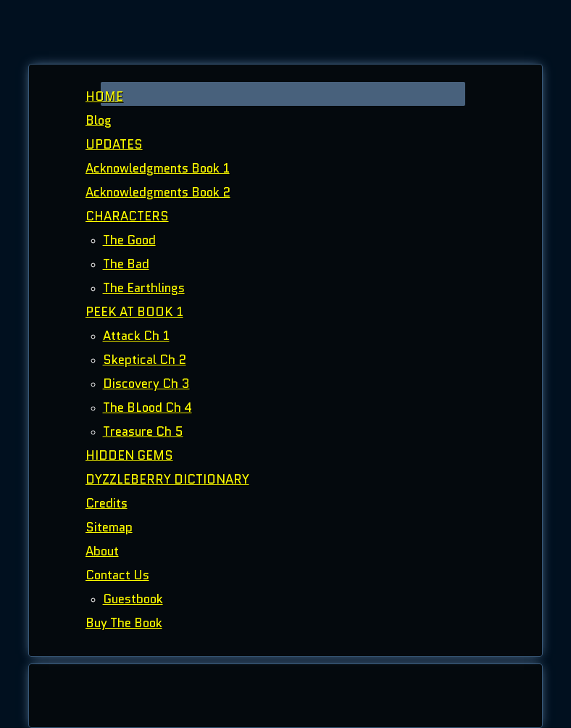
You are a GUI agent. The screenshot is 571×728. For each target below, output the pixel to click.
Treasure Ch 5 (143, 431)
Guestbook (133, 599)
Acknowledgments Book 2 (158, 192)
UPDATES (114, 144)
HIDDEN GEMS (129, 455)
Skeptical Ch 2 (145, 360)
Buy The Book (124, 623)
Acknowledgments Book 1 (158, 168)
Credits (107, 503)
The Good (129, 240)
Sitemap (109, 527)
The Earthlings (144, 288)
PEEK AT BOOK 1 (134, 312)
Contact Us (117, 575)
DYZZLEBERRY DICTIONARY (167, 479)
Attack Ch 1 (136, 336)
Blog (99, 120)
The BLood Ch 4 (147, 408)
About (102, 551)
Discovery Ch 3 (146, 384)
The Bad (126, 264)
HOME (104, 96)
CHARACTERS (127, 216)
